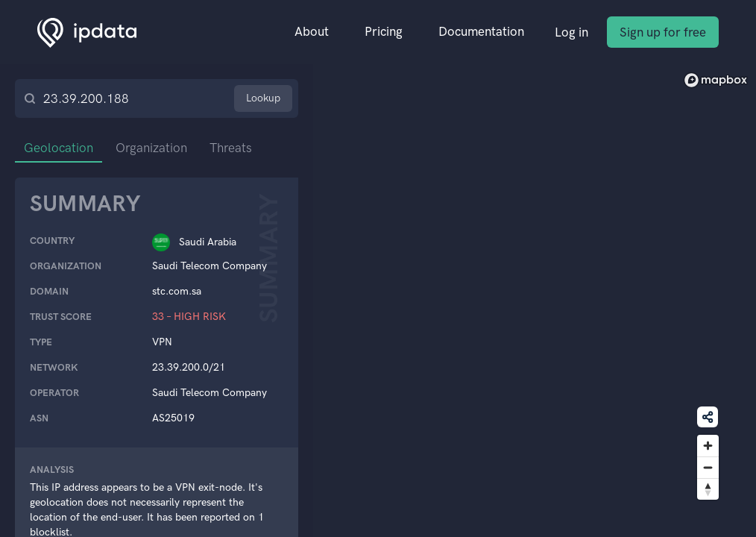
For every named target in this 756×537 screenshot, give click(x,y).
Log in (571, 32)
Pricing (384, 31)
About (312, 31)
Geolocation (59, 148)
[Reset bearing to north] (708, 489)
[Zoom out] (708, 467)
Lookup (263, 98)
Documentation (481, 31)
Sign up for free (663, 32)
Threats (231, 148)
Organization (151, 148)
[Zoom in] (708, 446)
